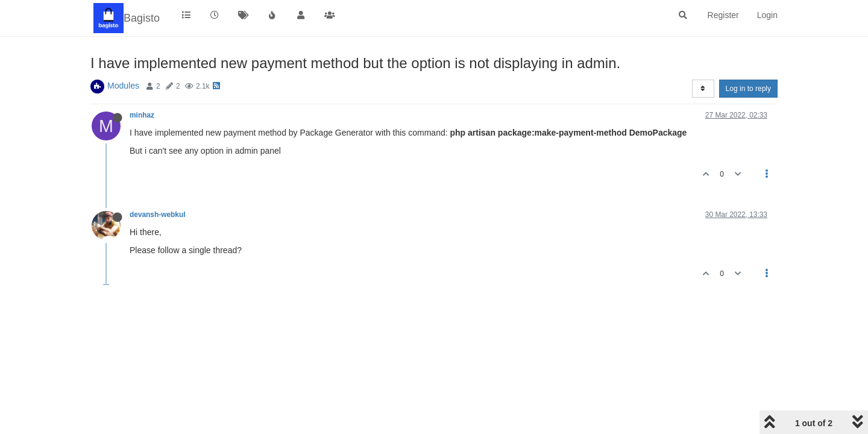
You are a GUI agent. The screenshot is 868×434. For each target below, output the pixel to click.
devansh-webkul (158, 215)
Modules (123, 86)
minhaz (142, 115)
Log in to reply (748, 89)
